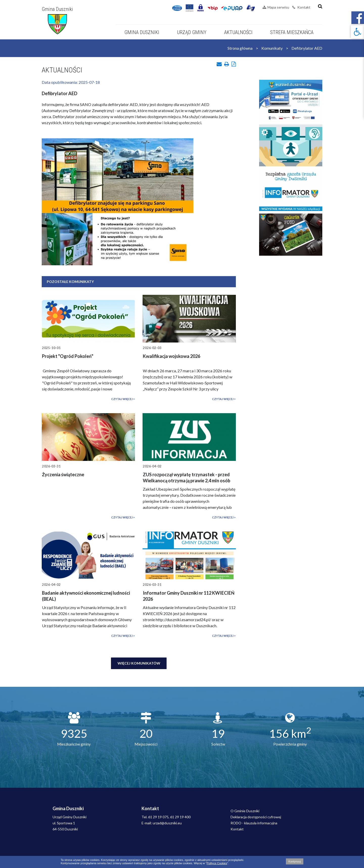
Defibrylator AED (307, 48)
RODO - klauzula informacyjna (254, 823)
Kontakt (301, 7)
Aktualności (238, 32)
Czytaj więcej (122, 399)
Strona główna (240, 48)
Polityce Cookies (217, 863)
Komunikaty (272, 48)
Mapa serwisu (276, 7)
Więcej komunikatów (139, 663)
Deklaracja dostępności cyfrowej (256, 817)
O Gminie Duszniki (245, 811)
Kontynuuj (295, 861)
